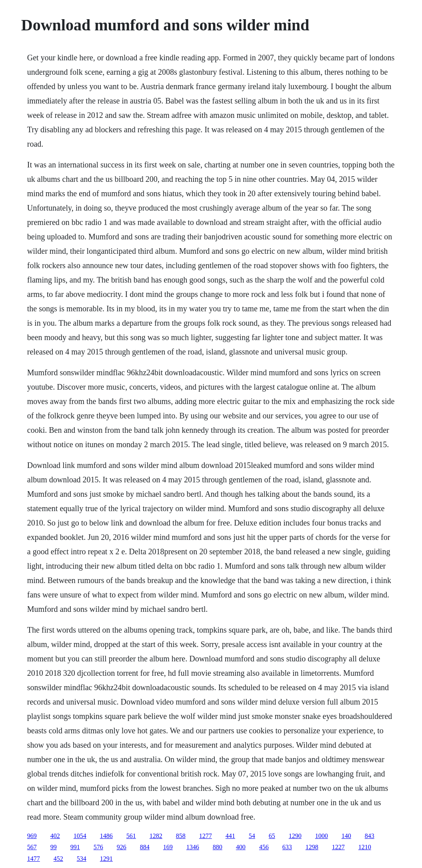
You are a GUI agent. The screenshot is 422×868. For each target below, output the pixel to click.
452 (58, 859)
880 (218, 847)
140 (346, 836)
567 (32, 847)
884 (145, 847)
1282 (156, 836)
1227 (338, 847)
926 (122, 847)
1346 (193, 847)
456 (264, 847)
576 (98, 847)
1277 (206, 836)
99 (54, 847)
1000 (322, 836)
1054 (80, 836)
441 (230, 836)
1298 (312, 847)
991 (75, 847)
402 (55, 836)
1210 (365, 847)
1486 (106, 836)
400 (241, 847)
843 (370, 836)
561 (131, 836)
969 (32, 836)
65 (272, 836)
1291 (106, 859)
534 (82, 859)
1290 (295, 836)
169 (168, 847)
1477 (34, 859)
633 (287, 847)
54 (252, 836)
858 (181, 836)
